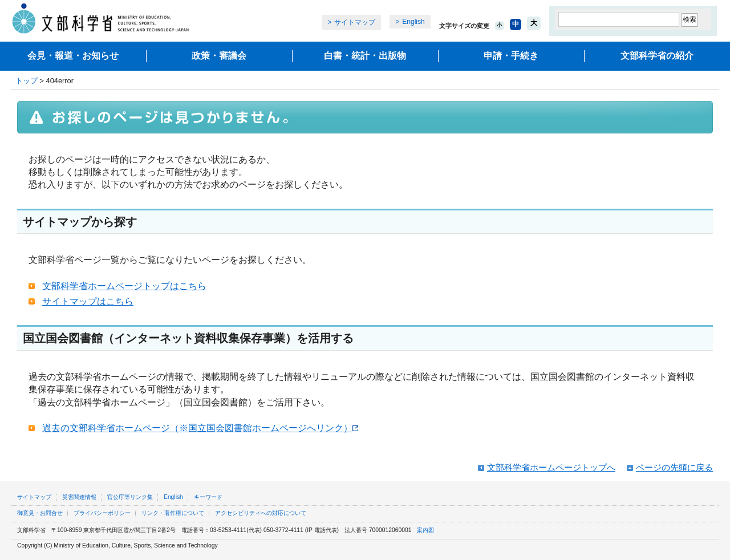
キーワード (208, 497)
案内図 (425, 530)
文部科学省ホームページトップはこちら (124, 286)
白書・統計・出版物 (365, 56)
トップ (27, 81)
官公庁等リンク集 (130, 497)
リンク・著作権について (173, 513)
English (413, 22)
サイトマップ (355, 22)
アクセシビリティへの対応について (261, 513)
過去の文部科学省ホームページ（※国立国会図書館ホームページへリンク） (200, 428)
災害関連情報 (79, 497)
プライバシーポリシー (102, 513)
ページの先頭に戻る (674, 467)
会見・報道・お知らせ (73, 56)
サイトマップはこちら (88, 301)
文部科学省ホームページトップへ (551, 467)
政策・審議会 (219, 56)
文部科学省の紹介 (657, 56)
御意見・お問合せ (40, 513)
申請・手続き (511, 56)
